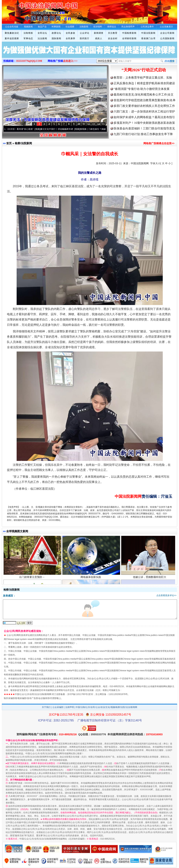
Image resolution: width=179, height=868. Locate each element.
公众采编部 (58, 707)
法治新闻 (42, 38)
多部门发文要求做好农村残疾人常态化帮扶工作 (144, 106)
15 (103, 124)
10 (79, 124)
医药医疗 (85, 38)
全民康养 (71, 38)
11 (84, 124)
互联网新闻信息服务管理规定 (60, 643)
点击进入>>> (70, 61)
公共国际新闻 (167, 38)
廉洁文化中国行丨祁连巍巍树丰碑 (59, 129)
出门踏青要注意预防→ (32, 579)
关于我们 (46, 707)
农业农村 (113, 38)
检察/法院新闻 (23, 143)
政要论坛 (56, 33)
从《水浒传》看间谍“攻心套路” (21, 129)
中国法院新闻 (148, 33)
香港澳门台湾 (148, 38)
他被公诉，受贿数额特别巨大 (150, 579)
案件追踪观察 (12, 38)
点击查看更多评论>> (166, 595)
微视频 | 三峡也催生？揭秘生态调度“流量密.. (104, 129)
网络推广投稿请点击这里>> (159, 143)
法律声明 (70, 707)
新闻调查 (99, 33)
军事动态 (28, 38)
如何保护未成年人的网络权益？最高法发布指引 (144, 117)
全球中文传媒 (32, 11)
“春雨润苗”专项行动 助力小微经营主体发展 (142, 89)
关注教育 (113, 33)
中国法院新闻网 (140, 163)
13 (94, 124)
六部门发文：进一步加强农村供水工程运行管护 (144, 111)
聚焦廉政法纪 (12, 33)
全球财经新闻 (129, 38)
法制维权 (28, 33)
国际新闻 (56, 38)
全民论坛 (42, 33)
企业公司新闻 (167, 33)
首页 (9, 143)
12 (89, 124)
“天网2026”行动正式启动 (144, 70)
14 (98, 124)
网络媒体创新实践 (91, 579)
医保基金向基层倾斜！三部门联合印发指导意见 (144, 128)
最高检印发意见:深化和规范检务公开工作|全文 (144, 95)
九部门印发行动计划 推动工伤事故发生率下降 (143, 134)
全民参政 (71, 33)
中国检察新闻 (129, 33)
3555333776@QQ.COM (29, 61)
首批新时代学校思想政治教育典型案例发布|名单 (145, 100)
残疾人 (99, 38)
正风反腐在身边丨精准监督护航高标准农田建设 (144, 83)
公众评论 (85, 33)
